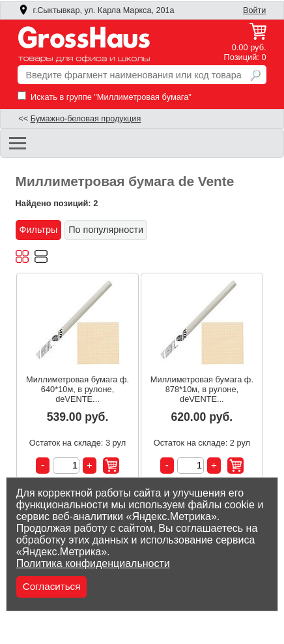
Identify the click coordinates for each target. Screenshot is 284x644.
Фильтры (39, 230)
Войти (254, 10)
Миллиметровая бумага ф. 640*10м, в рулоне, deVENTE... (78, 389)
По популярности (106, 230)
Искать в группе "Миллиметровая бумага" (104, 97)
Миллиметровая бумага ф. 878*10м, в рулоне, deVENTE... (202, 389)
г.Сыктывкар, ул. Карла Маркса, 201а (96, 10)
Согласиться (52, 586)
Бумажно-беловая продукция (86, 119)
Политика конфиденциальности (93, 563)
